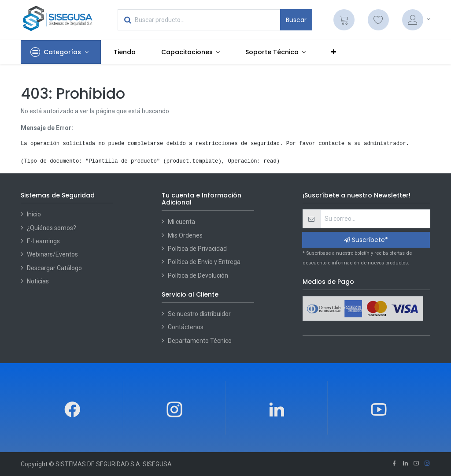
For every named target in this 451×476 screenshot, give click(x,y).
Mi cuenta (181, 222)
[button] (334, 52)
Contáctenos (186, 327)
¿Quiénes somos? (52, 228)
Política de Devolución (198, 275)
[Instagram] (427, 464)
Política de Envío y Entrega (204, 262)
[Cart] (344, 20)
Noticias (38, 281)
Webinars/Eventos (52, 254)
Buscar (296, 20)
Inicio (34, 214)
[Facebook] (394, 464)
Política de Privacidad (197, 249)
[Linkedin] (405, 464)
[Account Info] (416, 20)
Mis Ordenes (185, 235)
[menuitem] (125, 52)
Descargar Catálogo (54, 268)
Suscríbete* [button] (366, 240)
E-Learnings (43, 241)
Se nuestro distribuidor (199, 314)
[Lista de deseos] (378, 20)
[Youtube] (416, 464)
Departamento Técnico (200, 341)
